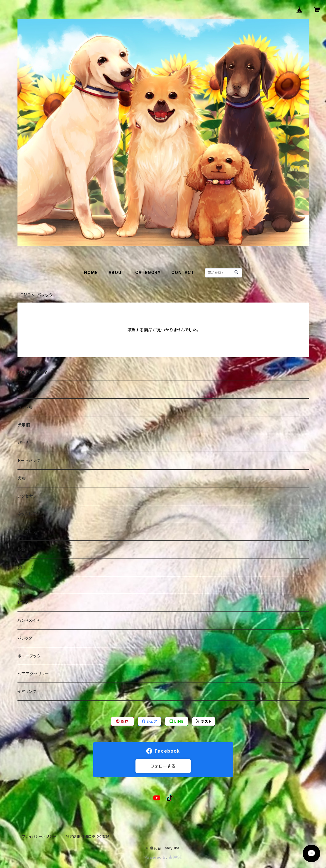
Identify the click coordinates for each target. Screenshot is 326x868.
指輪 (22, 549)
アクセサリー (29, 496)
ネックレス (27, 514)
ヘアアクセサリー (33, 674)
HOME (91, 272)
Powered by (163, 857)
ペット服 (25, 407)
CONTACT (183, 272)
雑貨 (22, 585)
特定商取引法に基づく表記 (88, 836)
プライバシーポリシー (39, 836)
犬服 (22, 478)
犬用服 (24, 425)
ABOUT (117, 272)
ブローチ (26, 567)
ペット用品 (27, 389)
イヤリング (27, 691)
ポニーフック (29, 656)
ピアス (23, 603)
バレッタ (25, 638)
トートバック (29, 460)
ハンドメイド (29, 620)
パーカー (26, 443)
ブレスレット (29, 532)
